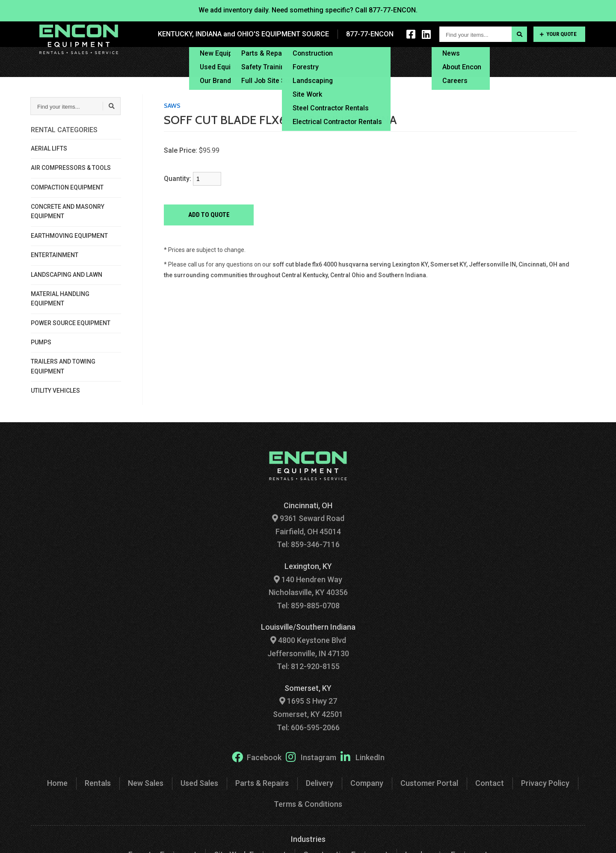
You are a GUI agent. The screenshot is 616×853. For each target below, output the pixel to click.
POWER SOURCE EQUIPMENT (71, 323)
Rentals (98, 783)
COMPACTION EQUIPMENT (67, 187)
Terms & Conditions (308, 804)
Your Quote (558, 34)
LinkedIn (363, 757)
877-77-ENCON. (393, 10)
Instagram (311, 757)
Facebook (257, 757)
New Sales (146, 783)
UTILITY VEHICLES (55, 391)
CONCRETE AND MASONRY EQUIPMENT (68, 211)
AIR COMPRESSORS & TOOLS (71, 168)
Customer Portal (517, 62)
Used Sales (199, 783)
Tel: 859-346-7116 (308, 544)
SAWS (172, 106)
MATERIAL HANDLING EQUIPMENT (60, 299)
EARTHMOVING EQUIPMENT (69, 236)
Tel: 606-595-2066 (308, 727)
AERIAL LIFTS (49, 148)
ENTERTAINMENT (55, 255)
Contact (573, 62)
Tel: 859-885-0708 (308, 606)
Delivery (358, 62)
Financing (403, 62)
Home (57, 783)
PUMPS (41, 342)
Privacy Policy (545, 783)
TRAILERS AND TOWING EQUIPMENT (63, 366)
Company (367, 783)
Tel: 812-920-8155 (308, 666)
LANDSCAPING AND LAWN (67, 275)
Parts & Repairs (262, 783)
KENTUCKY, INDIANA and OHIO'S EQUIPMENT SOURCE (245, 34)
